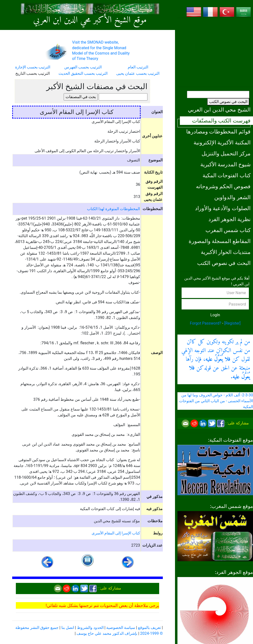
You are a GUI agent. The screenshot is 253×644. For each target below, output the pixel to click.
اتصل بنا (68, 628)
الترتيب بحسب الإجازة (33, 67)
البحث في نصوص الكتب (228, 102)
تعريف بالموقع (149, 628)
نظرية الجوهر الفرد (229, 219)
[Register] (232, 323)
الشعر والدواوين (232, 197)
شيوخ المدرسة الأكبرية (225, 164)
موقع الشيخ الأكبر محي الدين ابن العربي (90, 20)
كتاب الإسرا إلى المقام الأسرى (116, 533)
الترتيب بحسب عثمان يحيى (138, 73)
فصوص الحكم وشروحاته (223, 186)
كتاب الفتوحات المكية (227, 175)
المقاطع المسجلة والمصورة (220, 241)
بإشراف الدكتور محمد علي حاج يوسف (107, 633)
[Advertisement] (215, 52)
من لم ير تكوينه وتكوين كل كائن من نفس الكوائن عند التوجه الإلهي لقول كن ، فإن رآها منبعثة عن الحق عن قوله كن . (216, 359)
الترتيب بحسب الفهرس (83, 67)
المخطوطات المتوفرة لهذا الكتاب (113, 209)
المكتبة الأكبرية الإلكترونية (222, 142)
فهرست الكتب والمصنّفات (221, 121)
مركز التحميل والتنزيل (226, 153)
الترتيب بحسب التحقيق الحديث (83, 73)
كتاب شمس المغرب (228, 230)
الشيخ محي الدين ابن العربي (219, 110)
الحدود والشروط (90, 628)
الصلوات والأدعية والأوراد (223, 208)
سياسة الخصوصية (121, 628)
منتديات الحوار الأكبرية (226, 252)
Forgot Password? (206, 323)
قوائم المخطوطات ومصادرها (218, 131)
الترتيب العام (138, 67)
